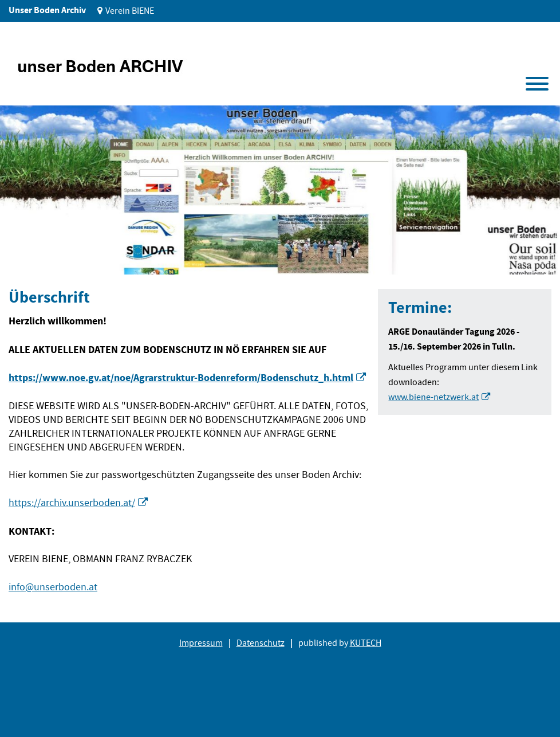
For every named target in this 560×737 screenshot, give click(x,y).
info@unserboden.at (53, 587)
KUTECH (366, 643)
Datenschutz (261, 643)
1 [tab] (28, 257)
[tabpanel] (280, 190)
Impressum (201, 643)
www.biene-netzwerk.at (433, 397)
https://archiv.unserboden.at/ (72, 503)
